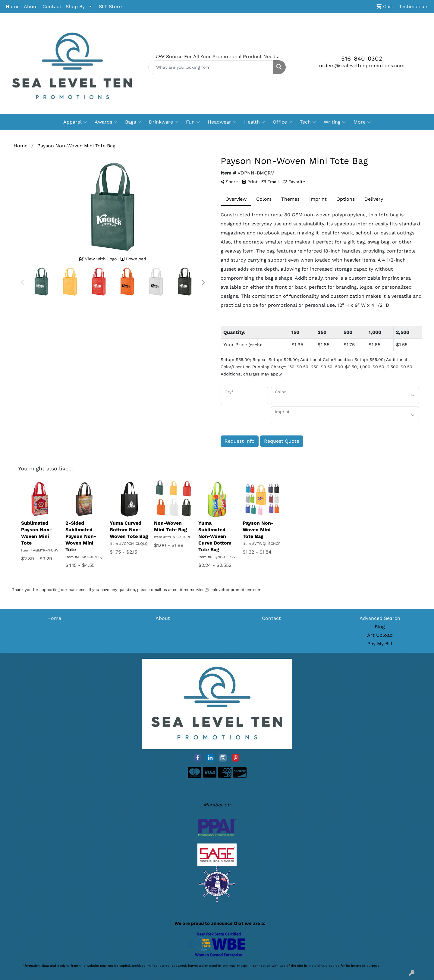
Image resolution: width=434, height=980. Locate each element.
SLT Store (110, 6)
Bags (133, 122)
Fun (193, 122)
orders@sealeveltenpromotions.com (362, 66)
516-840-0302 (362, 58)
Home (13, 6)
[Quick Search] (211, 67)
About (31, 6)
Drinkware (164, 122)
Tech (308, 122)
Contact (52, 6)
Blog (380, 627)
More (362, 122)
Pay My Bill (380, 644)
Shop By (75, 6)
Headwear (222, 122)
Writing (335, 122)
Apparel (75, 122)
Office (282, 122)
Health (255, 122)
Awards (106, 122)
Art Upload (380, 635)
